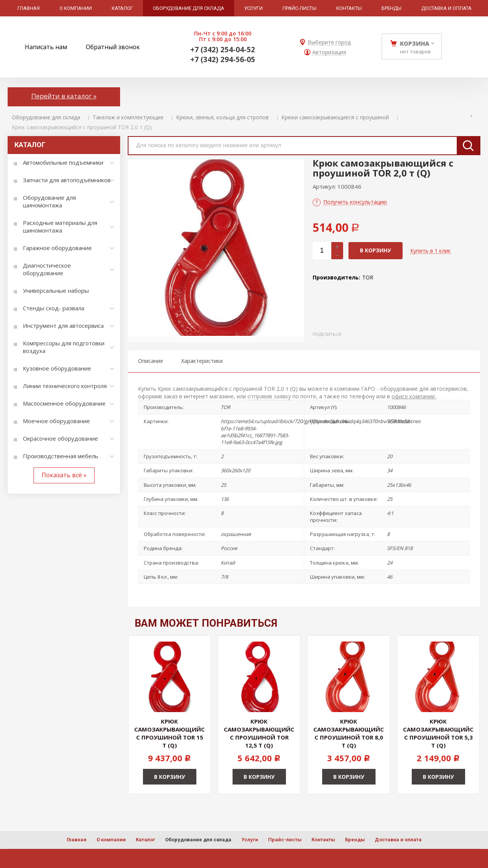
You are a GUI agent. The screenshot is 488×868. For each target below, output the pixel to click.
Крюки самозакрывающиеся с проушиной (335, 117)
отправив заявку (269, 396)
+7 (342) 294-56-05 (223, 59)
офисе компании (414, 396)
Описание (151, 361)
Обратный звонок (113, 47)
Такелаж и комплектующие (128, 117)
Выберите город (329, 43)
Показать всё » (64, 475)
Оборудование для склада (46, 117)
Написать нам (46, 47)
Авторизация (329, 52)
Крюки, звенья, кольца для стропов (222, 117)
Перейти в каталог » (64, 96)
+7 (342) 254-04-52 (223, 50)
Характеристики (202, 361)
